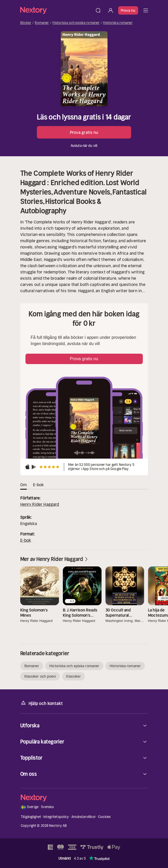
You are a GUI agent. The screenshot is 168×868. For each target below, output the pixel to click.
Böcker (26, 23)
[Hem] (56, 10)
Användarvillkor (84, 817)
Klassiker (73, 676)
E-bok (26, 540)
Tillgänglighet (31, 817)
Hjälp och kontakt (42, 703)
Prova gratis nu (84, 132)
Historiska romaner (118, 23)
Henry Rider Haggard (40, 504)
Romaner (42, 23)
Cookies (104, 817)
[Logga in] (111, 10)
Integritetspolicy (56, 817)
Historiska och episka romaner (76, 23)
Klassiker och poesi (40, 676)
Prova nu (128, 10)
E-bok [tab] (38, 485)
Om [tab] (23, 485)
